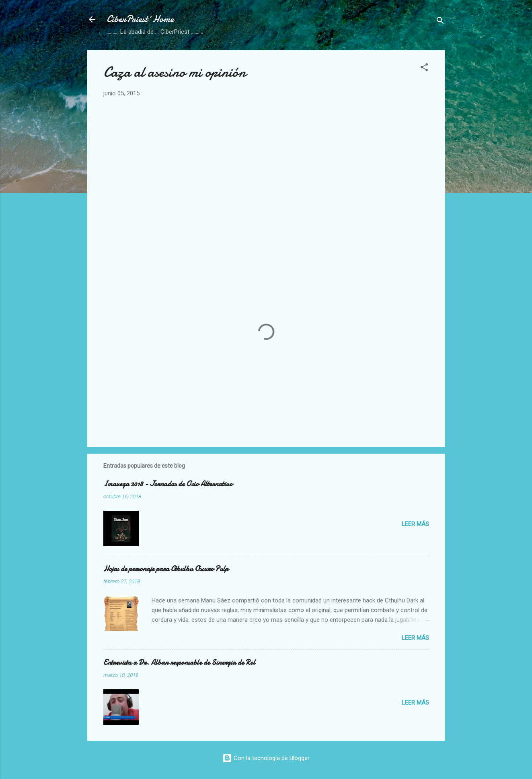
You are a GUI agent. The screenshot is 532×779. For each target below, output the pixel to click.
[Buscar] (440, 22)
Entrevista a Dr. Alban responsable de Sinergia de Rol (179, 663)
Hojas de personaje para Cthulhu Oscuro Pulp (166, 569)
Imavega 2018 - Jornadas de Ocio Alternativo (168, 484)
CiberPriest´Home (140, 19)
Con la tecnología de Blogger (266, 758)
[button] (424, 69)
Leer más (415, 524)
